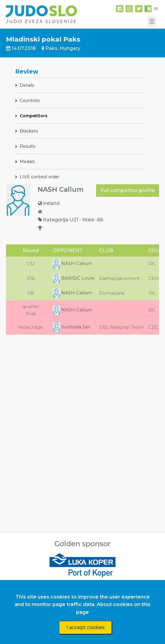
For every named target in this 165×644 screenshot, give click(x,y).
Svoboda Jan (72, 327)
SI (156, 8)
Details (27, 85)
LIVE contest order (40, 177)
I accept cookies (85, 627)
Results (27, 146)
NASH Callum (73, 263)
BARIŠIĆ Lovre (74, 278)
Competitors (34, 116)
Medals (27, 162)
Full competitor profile (128, 190)
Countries (30, 101)
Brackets (29, 131)
